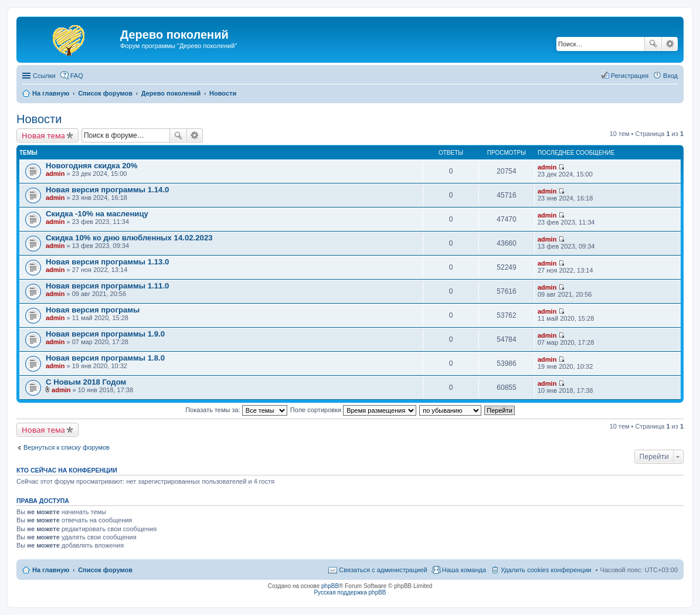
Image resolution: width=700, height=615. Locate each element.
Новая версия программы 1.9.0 (105, 334)
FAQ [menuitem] (77, 76)
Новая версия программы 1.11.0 (107, 286)
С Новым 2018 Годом (86, 382)
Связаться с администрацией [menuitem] (383, 570)
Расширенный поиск (670, 44)
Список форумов (105, 570)
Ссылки (44, 76)
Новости (39, 119)
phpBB (330, 586)
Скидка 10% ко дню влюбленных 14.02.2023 (129, 238)
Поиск (653, 44)
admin (55, 174)
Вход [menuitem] (670, 76)
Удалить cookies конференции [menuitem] (546, 570)
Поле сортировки (353, 410)
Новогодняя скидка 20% (92, 166)
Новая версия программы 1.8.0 (105, 358)
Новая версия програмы (93, 310)
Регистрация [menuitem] (630, 76)
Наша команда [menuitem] (464, 570)
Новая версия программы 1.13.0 (107, 262)
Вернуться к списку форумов (67, 447)
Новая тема (43, 135)
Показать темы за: (236, 410)
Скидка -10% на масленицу (97, 214)
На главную (51, 570)
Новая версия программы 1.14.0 (107, 190)
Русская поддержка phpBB (350, 592)
